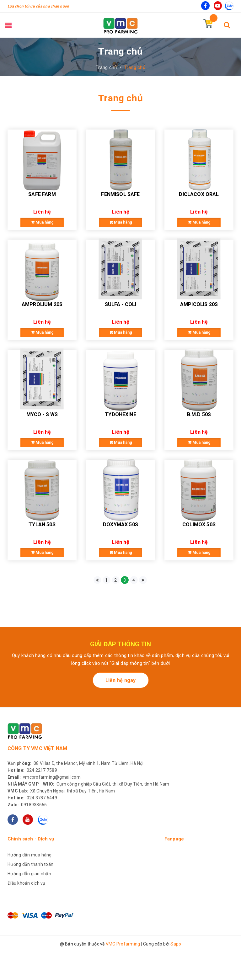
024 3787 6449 (32, 828)
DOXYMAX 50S (120, 555)
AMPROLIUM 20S (42, 319)
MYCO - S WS (42, 437)
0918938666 (27, 835)
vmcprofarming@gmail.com (44, 808)
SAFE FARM (42, 202)
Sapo (176, 974)
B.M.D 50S (199, 437)
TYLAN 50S (42, 555)
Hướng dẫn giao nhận (29, 904)
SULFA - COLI (121, 319)
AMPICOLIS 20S (199, 319)
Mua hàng (42, 230)
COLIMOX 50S (199, 555)
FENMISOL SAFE (120, 202)
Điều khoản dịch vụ (27, 914)
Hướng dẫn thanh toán (30, 895)
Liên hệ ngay (121, 711)
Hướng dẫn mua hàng (30, 885)
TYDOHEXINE (120, 437)
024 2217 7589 (32, 801)
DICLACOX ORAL (199, 202)
